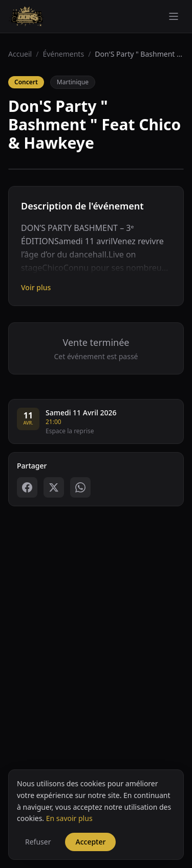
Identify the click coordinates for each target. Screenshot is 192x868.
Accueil (20, 54)
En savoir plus (69, 859)
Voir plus (36, 287)
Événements (63, 54)
